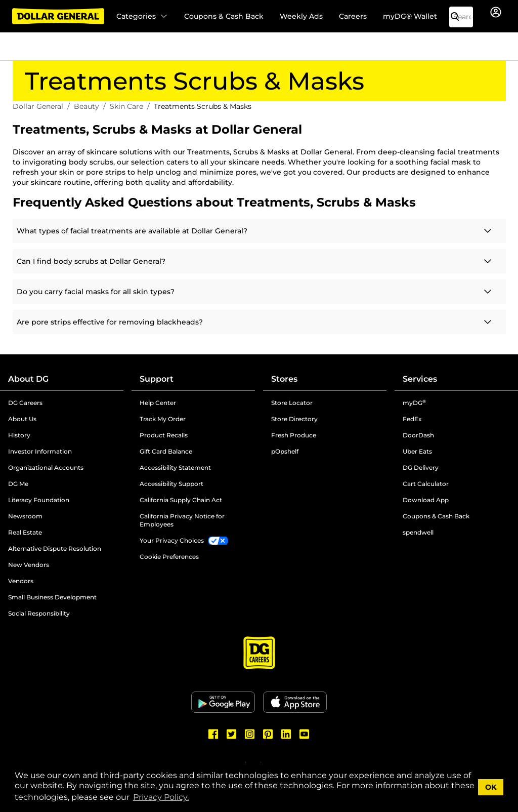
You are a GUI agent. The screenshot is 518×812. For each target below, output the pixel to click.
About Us (22, 419)
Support (157, 379)
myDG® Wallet (410, 16)
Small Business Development (52, 597)
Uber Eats (417, 451)
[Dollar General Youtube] (305, 734)
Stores (284, 379)
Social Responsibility (39, 613)
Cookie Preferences (169, 557)
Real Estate (25, 532)
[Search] (459, 17)
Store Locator (292, 403)
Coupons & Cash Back (224, 16)
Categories (142, 16)
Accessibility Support (171, 484)
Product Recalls (164, 435)
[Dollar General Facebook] (213, 734)
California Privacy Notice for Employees (182, 520)
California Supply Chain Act (181, 500)
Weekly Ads (301, 16)
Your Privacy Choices (172, 540)
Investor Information (40, 451)
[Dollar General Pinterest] (268, 734)
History (19, 435)
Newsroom (25, 516)
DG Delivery (421, 468)
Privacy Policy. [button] (161, 797)
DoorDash (418, 435)
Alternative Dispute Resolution (55, 549)
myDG (414, 403)
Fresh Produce (294, 435)
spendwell (418, 532)
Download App (426, 500)
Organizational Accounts (46, 468)
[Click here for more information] (259, 231)
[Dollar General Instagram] (250, 734)
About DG (28, 379)
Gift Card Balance (166, 451)
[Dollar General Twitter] (232, 734)
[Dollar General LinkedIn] (286, 734)
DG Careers (25, 403)
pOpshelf (285, 451)
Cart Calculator (426, 484)
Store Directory (294, 419)
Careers (353, 16)
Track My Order (163, 419)
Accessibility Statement (175, 468)
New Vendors (29, 565)
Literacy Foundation (39, 500)
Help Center (158, 403)
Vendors (21, 581)
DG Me (18, 484)
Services (420, 379)
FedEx (412, 419)
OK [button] (491, 787)
